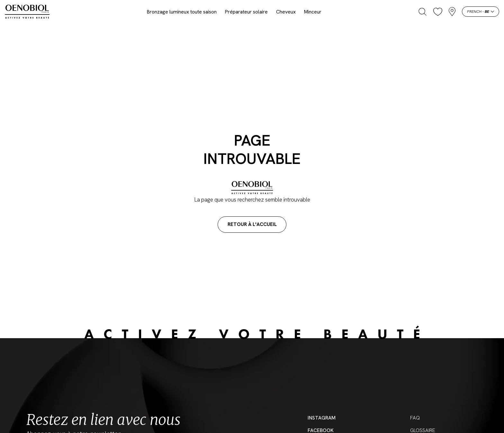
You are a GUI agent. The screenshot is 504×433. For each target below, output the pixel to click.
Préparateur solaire (246, 12)
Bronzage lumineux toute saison (182, 12)
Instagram (322, 418)
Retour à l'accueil (252, 224)
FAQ (415, 418)
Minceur (313, 12)
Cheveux (286, 12)
